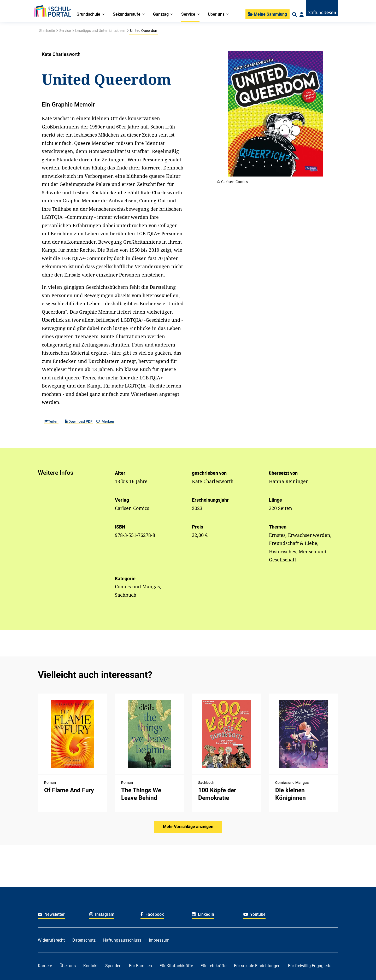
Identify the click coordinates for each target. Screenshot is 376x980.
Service (65, 31)
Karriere (45, 966)
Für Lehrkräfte (213, 966)
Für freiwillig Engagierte (310, 966)
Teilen (51, 421)
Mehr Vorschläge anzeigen (188, 827)
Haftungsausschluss (122, 940)
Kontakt (90, 966)
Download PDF (79, 421)
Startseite (47, 31)
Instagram (102, 914)
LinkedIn (203, 914)
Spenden (113, 966)
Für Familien (140, 966)
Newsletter (51, 914)
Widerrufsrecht (51, 940)
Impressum (159, 940)
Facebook (152, 914)
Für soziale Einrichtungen (257, 966)
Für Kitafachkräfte (176, 966)
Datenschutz (84, 940)
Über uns (68, 966)
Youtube (255, 914)
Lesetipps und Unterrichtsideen (100, 31)
